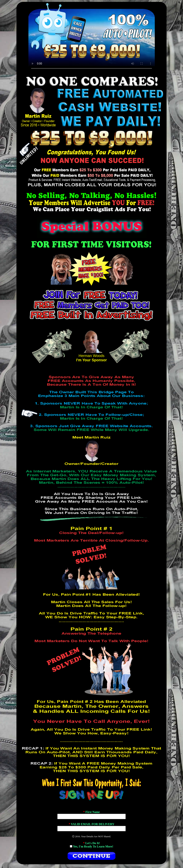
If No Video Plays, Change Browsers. (91, 37)
